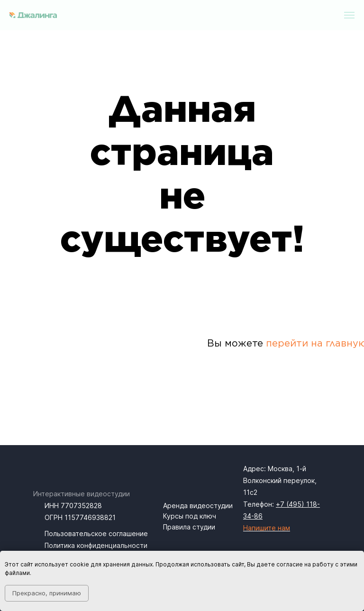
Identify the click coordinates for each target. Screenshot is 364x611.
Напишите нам (267, 528)
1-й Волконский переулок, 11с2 (280, 480)
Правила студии (189, 527)
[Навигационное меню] (349, 15)
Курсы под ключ (190, 516)
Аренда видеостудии (198, 506)
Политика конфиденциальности (96, 545)
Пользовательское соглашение (96, 533)
